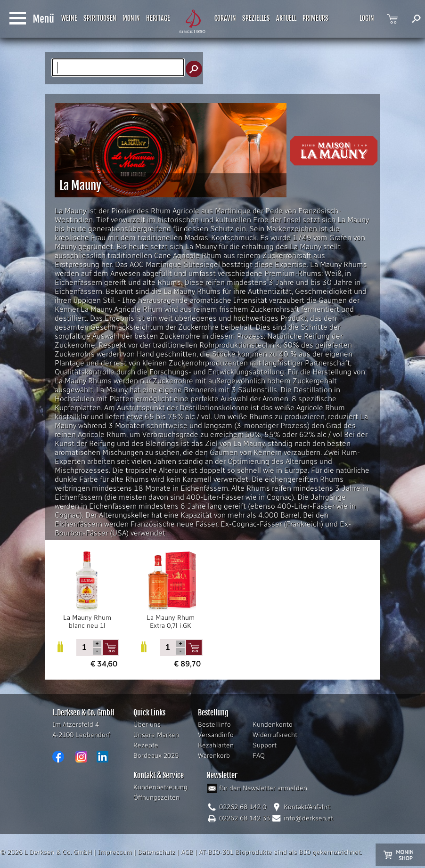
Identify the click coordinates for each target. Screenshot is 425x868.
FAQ (259, 756)
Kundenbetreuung (160, 787)
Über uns (147, 725)
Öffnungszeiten (156, 798)
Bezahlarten (216, 745)
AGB (187, 852)
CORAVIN (225, 18)
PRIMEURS (315, 18)
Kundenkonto (273, 725)
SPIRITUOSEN (100, 18)
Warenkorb (214, 756)
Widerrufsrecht (275, 735)
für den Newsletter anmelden (263, 788)
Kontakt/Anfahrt (307, 807)
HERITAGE (158, 18)
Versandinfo (216, 735)
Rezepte (146, 745)
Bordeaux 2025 (156, 756)
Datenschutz (156, 852)
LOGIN (367, 18)
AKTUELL (286, 18)
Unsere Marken (156, 735)
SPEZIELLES (256, 18)
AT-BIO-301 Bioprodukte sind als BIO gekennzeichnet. (280, 852)
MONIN (131, 18)
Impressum (115, 852)
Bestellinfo (214, 725)
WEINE (69, 18)
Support (265, 745)
